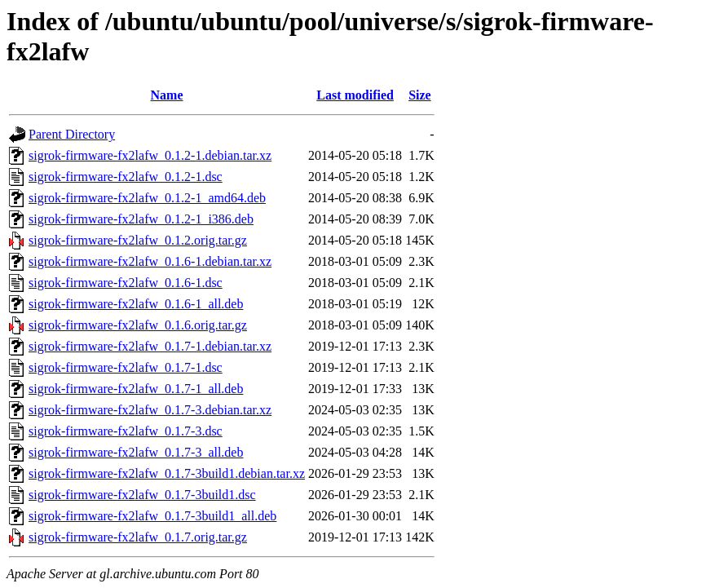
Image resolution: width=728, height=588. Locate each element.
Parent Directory (72, 134)
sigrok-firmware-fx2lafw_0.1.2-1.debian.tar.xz (150, 155)
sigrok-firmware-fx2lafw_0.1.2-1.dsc (126, 177)
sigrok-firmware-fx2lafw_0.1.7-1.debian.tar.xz (150, 346)
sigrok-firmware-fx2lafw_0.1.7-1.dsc (126, 367)
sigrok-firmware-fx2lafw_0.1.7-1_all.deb (136, 389)
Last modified (355, 95)
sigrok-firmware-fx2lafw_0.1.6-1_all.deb (136, 304)
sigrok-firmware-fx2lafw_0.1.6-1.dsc (126, 283)
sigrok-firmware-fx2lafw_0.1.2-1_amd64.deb (147, 198)
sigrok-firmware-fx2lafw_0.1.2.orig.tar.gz (138, 240)
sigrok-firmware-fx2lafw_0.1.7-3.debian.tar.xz (150, 410)
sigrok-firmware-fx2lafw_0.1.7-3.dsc (126, 431)
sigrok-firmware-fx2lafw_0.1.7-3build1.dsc (142, 495)
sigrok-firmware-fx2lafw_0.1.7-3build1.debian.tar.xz (167, 473)
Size (420, 95)
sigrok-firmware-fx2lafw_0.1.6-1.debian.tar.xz (150, 261)
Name (167, 95)
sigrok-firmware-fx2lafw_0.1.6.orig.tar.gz (138, 325)
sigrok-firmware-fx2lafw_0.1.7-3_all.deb (136, 452)
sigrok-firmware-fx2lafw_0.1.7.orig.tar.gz (138, 537)
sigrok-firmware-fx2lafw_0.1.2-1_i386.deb (141, 219)
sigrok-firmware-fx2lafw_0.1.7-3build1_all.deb (152, 516)
